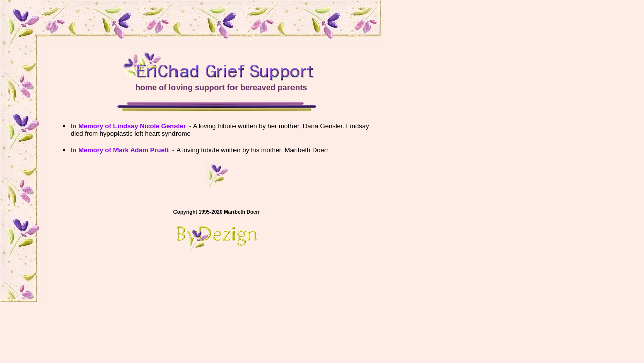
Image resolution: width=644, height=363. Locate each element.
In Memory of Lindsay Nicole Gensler (128, 126)
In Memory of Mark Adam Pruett (120, 150)
